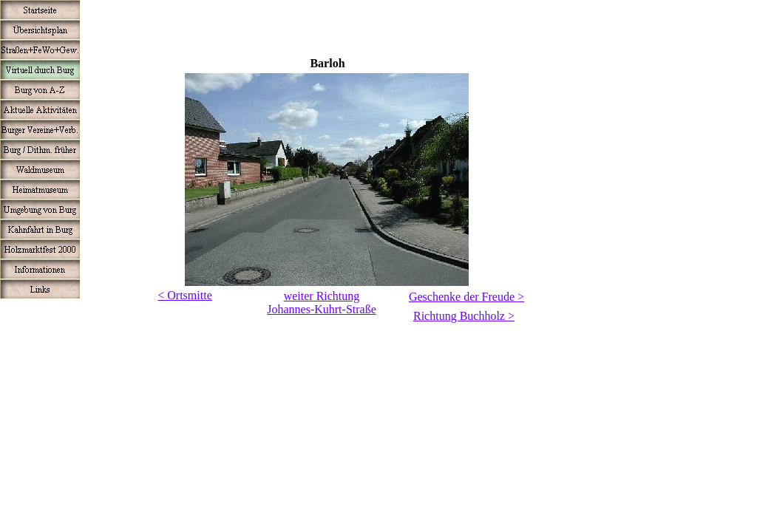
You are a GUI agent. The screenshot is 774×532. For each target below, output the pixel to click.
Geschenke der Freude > (466, 297)
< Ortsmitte (184, 295)
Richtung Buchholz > (464, 316)
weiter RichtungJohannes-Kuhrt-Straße (322, 303)
